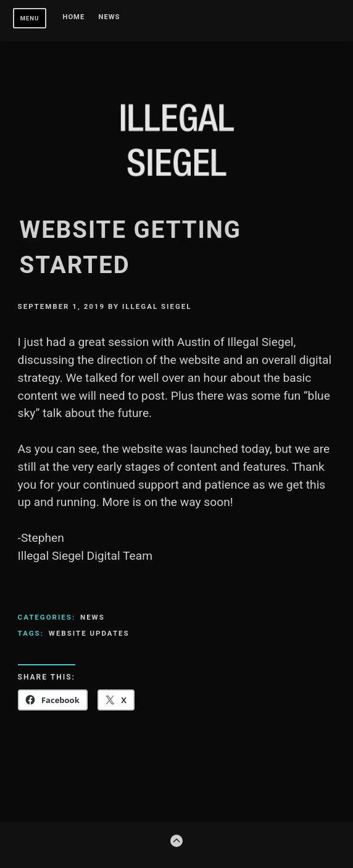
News (110, 17)
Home (74, 17)
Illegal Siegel (157, 306)
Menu (30, 18)
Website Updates (89, 633)
